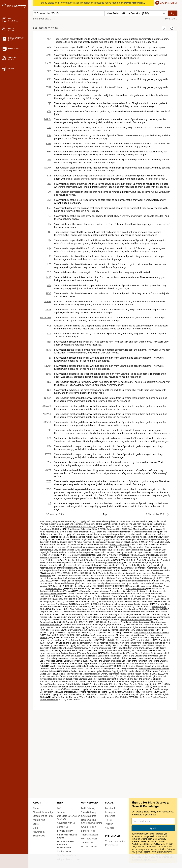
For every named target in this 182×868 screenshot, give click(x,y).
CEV (49, 111)
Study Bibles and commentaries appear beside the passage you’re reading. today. (96, 3)
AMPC (48, 63)
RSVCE (48, 454)
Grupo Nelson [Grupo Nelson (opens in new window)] (89, 827)
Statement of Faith (43, 816)
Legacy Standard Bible (51, 594)
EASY (49, 143)
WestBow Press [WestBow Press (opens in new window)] (89, 839)
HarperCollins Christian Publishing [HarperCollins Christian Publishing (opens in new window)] (92, 821)
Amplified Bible (95, 524)
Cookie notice (64, 851)
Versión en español (115, 841)
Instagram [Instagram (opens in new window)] (111, 812)
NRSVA (48, 398)
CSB (49, 79)
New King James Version (132, 643)
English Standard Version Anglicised (96, 560)
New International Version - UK (81, 640)
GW (49, 192)
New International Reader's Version (152, 632)
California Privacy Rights (67, 836)
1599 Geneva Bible (87, 565)
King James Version (135, 588)
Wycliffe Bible (121, 697)
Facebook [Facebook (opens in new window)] (110, 808)
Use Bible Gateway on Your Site (69, 817)
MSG (49, 277)
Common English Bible (83, 539)
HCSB (48, 208)
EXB (49, 176)
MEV (49, 285)
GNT (49, 200)
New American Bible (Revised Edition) (142, 609)
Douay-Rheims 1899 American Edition (89, 547)
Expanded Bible (114, 563)
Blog (35, 828)
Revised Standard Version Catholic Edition (61, 684)
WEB (49, 481)
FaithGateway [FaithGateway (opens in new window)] (88, 808)
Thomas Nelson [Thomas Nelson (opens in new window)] (90, 835)
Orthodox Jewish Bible (123, 674)
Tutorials (62, 812)
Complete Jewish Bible (153, 539)
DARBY (48, 119)
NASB (48, 310)
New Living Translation (100, 648)
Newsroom (39, 832)
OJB (49, 430)
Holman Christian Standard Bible (123, 578)
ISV (50, 224)
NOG (49, 293)
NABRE (48, 301)
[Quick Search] (69, 13)
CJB (50, 103)
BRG (49, 71)
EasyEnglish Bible (135, 550)
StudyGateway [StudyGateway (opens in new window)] (89, 812)
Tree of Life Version (65, 689)
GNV (49, 184)
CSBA (48, 87)
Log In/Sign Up (169, 3)
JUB (49, 232)
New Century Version (159, 627)
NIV (49, 358)
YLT (49, 503)
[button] (166, 3)
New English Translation (142, 630)
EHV (49, 152)
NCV (49, 334)
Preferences (112, 845)
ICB (49, 216)
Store (36, 824)
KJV (50, 240)
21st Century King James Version (56, 521)
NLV (49, 382)
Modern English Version (137, 604)
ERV (49, 135)
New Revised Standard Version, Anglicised (76, 653)
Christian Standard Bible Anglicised (133, 537)
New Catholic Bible (65, 627)
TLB (49, 272)
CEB (49, 95)
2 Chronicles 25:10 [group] (45, 28)
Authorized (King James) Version (56, 591)
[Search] (173, 13)
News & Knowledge (43, 812)
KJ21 (49, 39)
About (36, 808)
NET (49, 342)
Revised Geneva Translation (96, 676)
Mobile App (39, 820)
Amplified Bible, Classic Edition (80, 526)
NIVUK (48, 366)
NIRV (49, 350)
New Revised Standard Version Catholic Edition (139, 663)
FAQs (60, 808)
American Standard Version (134, 521)
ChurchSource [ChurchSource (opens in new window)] (89, 816)
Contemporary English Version (108, 542)
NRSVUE (47, 422)
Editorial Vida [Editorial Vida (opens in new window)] (88, 831)
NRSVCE (47, 414)
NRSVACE (46, 406)
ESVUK (48, 168)
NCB (49, 326)
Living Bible (148, 599)
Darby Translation (119, 545)
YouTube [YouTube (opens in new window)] (110, 828)
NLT (49, 390)
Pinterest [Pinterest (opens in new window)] (110, 816)
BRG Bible (57, 529)
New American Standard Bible (136, 619)
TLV (49, 462)
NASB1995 (46, 318)
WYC (49, 489)
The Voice (150, 692)
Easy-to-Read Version (64, 550)
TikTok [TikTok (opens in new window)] (109, 820)
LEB (49, 264)
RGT (49, 438)
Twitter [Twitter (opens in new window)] (109, 824)
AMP (49, 55)
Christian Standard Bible (146, 532)
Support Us (39, 836)
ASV (49, 47)
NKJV (49, 374)
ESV (49, 160)
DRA (49, 127)
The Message (62, 604)
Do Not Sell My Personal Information (65, 845)
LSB (49, 256)
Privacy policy (65, 831)
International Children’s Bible (136, 581)
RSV (49, 446)
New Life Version (150, 645)
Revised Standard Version (53, 679)
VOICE (48, 470)
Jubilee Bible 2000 (53, 588)
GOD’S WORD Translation (158, 570)
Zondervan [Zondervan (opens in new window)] (87, 843)
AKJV (49, 248)
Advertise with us (66, 823)
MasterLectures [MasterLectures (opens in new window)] (89, 847)
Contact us (63, 827)
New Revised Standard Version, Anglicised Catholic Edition (99, 658)
